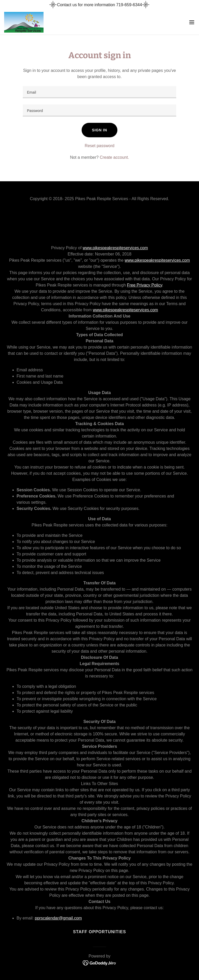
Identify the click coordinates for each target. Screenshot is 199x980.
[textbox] (99, 92)
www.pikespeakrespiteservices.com (115, 248)
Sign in (99, 130)
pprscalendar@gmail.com (58, 918)
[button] (192, 22)
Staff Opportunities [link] (100, 932)
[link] (24, 22)
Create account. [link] (114, 157)
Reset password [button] (100, 146)
